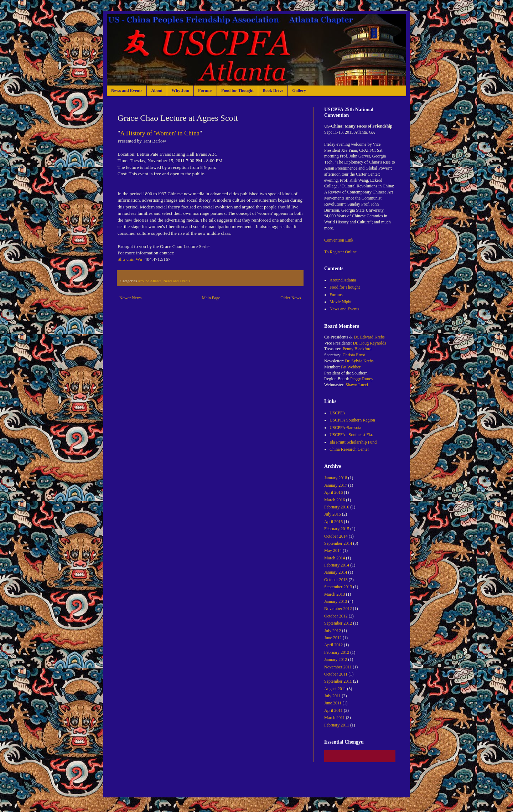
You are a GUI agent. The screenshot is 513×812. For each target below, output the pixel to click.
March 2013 (335, 594)
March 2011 (335, 718)
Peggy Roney (362, 379)
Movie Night (341, 302)
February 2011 (337, 725)
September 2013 (338, 587)
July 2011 (333, 696)
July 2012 (333, 631)
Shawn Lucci (357, 385)
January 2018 (336, 478)
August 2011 (335, 689)
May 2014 (333, 550)
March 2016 (335, 500)
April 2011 (333, 710)
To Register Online (340, 252)
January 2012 (336, 660)
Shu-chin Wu (130, 259)
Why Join (180, 90)
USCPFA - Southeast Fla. (351, 435)
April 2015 (333, 522)
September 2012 (338, 623)
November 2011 (338, 667)
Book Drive (273, 90)
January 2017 (336, 485)
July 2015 (333, 514)
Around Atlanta (149, 281)
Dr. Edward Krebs (369, 337)
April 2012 (333, 645)
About (157, 90)
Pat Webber (351, 367)
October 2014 (336, 536)
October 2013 (336, 580)
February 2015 (337, 529)
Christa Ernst (354, 355)
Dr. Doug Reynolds (370, 343)
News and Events (127, 90)
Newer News (130, 298)
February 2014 (337, 565)
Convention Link (339, 240)
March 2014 (335, 558)
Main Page (211, 298)
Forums (205, 90)
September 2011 (338, 681)
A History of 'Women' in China (160, 133)
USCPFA (337, 413)
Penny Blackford (357, 349)
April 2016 (333, 492)
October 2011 (336, 674)
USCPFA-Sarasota (345, 428)
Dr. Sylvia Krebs (359, 361)
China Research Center (349, 449)
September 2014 (338, 543)
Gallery (299, 90)
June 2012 (333, 638)
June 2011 (333, 703)
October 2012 (336, 616)
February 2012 (337, 652)
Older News (291, 298)
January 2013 (336, 601)
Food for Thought (237, 90)
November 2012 (338, 609)
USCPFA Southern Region (352, 420)
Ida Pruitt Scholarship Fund (353, 442)
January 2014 (336, 572)
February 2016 (337, 507)
